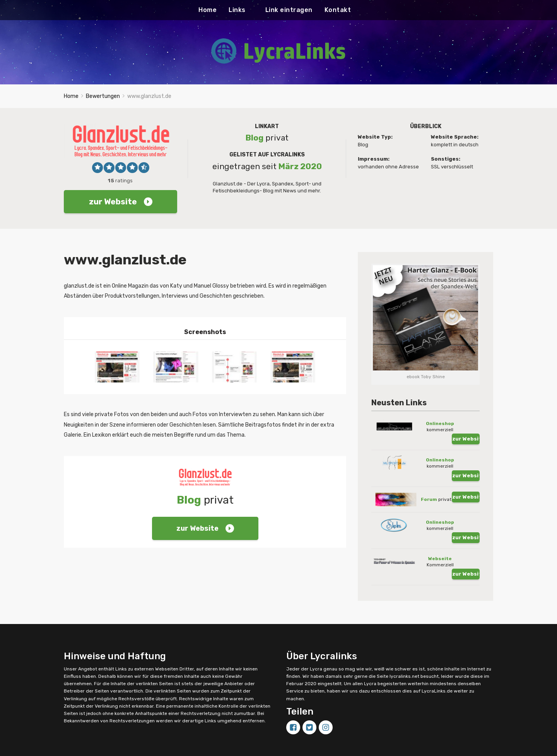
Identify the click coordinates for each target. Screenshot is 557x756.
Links (237, 10)
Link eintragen (289, 10)
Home (208, 10)
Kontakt (338, 10)
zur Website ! (466, 432)
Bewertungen (103, 104)
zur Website (121, 210)
